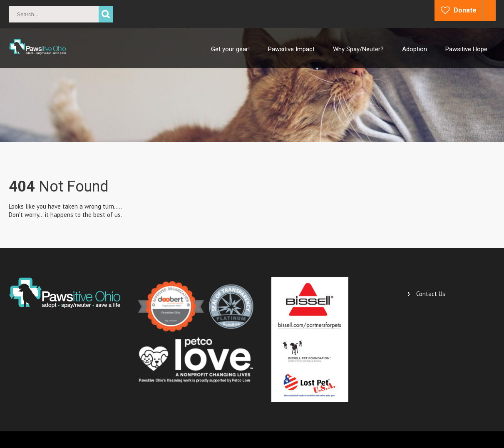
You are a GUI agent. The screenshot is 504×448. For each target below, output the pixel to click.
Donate (465, 10)
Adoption (415, 49)
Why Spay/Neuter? (358, 49)
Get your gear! (230, 49)
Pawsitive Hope (466, 49)
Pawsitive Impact (291, 49)
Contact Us (431, 294)
